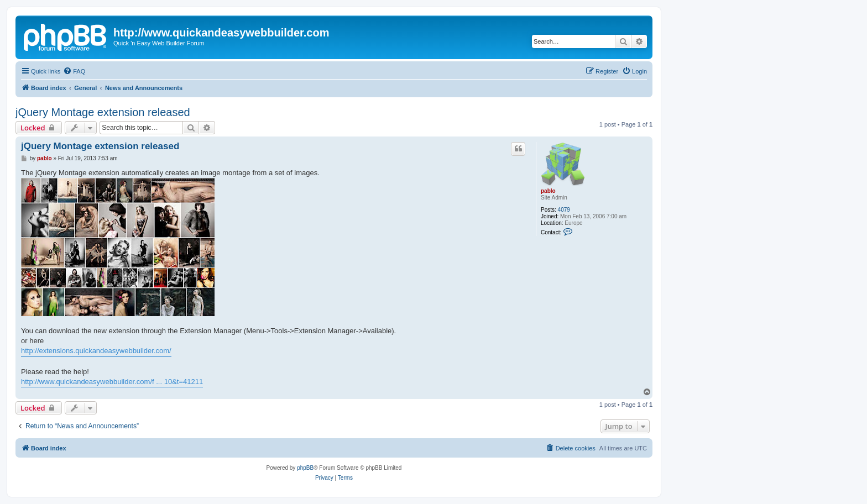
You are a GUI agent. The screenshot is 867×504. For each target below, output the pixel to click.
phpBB (305, 468)
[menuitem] (74, 71)
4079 (564, 210)
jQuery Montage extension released (103, 112)
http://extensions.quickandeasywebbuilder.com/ (96, 351)
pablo (548, 191)
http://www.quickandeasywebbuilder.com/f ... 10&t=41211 (112, 382)
